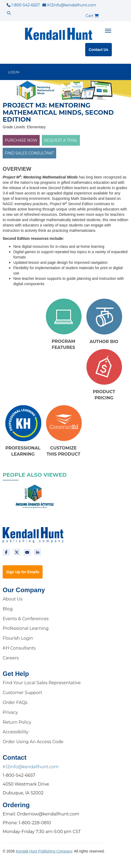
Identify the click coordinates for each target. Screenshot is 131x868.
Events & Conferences (26, 619)
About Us (13, 599)
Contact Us (99, 50)
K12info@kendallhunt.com (69, 5)
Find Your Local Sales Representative (42, 683)
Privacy (10, 712)
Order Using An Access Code (33, 742)
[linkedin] (38, 552)
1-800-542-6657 (23, 5)
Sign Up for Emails (23, 572)
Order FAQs (15, 702)
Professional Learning (26, 628)
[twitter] (17, 552)
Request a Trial (61, 140)
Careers (11, 658)
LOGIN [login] (14, 72)
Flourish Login (18, 638)
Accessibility (16, 732)
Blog (8, 609)
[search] (9, 13)
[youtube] (27, 552)
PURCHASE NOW (21, 140)
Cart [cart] (92, 16)
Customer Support (22, 693)
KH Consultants (19, 648)
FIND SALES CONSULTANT (29, 153)
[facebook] (6, 552)
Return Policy (17, 722)
